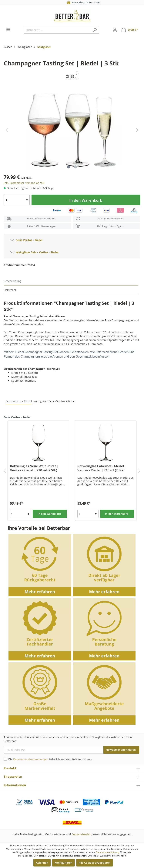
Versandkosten (82, 834)
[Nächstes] (137, 130)
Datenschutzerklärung (108, 852)
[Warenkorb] (130, 30)
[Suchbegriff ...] (57, 30)
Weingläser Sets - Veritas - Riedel (34, 252)
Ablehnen (42, 863)
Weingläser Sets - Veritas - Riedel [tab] (55, 401)
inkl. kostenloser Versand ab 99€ (24, 183)
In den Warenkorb (86, 200)
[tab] (71, 281)
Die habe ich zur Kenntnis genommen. (51, 759)
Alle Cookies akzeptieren (95, 863)
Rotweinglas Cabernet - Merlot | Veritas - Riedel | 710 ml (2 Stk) (102, 468)
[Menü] (8, 30)
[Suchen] (95, 30)
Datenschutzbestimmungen (31, 759)
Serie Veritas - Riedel (26, 239)
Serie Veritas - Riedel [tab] (19, 401)
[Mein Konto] (115, 30)
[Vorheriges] (7, 130)
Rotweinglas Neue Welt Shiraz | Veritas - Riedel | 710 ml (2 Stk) (34, 468)
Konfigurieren (63, 863)
